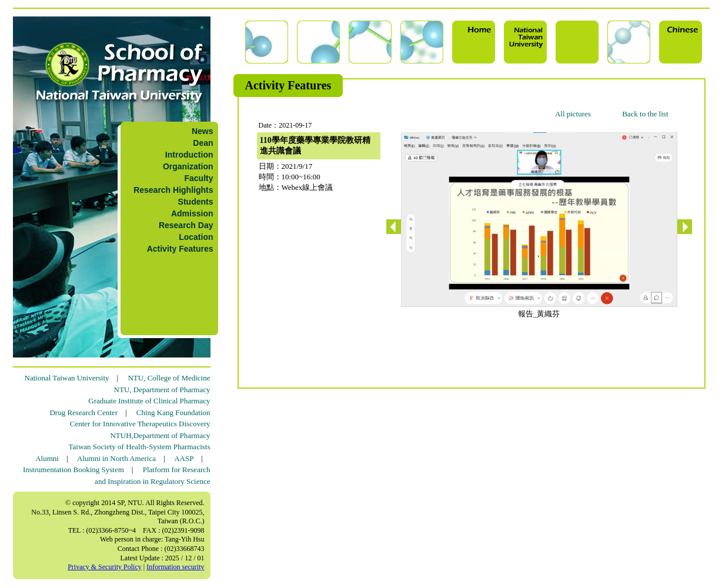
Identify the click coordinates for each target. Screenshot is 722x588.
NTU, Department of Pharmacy (162, 390)
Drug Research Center (83, 412)
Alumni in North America (116, 458)
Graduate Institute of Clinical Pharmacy (149, 401)
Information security (175, 567)
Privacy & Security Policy (105, 567)
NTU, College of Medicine (169, 378)
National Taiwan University (67, 378)
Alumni (47, 458)
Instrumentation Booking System (73, 470)
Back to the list (645, 114)
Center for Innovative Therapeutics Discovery (140, 424)
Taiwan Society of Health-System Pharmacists (140, 447)
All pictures (573, 114)
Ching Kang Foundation (173, 412)
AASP (184, 458)
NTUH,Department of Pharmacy (160, 435)
